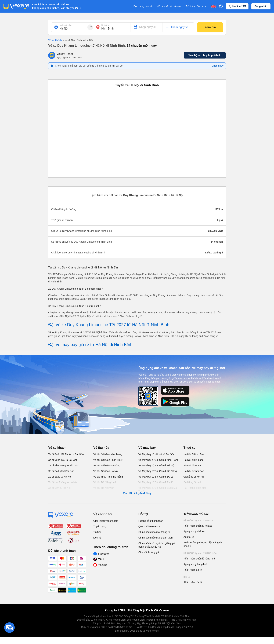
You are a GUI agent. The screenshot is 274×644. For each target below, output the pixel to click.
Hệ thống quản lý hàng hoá (200, 553)
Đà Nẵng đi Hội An (194, 477)
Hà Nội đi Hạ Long (194, 460)
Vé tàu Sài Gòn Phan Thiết (108, 460)
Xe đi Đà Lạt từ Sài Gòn (61, 471)
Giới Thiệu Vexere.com (106, 521)
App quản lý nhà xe (194, 531)
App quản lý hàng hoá (195, 564)
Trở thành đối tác (196, 6)
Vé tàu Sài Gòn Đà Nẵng (107, 465)
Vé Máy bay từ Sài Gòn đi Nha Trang (158, 460)
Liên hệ (97, 538)
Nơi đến (105, 25)
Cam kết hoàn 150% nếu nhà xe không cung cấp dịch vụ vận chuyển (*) (55, 6)
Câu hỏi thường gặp (149, 552)
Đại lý (187, 577)
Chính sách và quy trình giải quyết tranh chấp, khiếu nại (157, 545)
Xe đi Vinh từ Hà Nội (59, 488)
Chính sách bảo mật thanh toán (156, 538)
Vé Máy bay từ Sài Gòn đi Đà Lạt (156, 477)
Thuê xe (189, 448)
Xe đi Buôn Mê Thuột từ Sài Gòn (66, 454)
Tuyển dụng (100, 526)
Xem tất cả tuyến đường (137, 493)
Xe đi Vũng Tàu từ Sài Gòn (63, 460)
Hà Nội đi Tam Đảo (194, 471)
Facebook (104, 554)
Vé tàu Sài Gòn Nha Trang (108, 454)
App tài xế (189, 537)
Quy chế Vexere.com (150, 526)
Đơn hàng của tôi (143, 6)
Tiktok (101, 559)
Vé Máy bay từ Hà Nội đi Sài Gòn (156, 454)
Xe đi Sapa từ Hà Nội (60, 477)
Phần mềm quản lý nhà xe (198, 526)
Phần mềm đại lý (193, 570)
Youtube (103, 565)
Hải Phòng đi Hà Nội (195, 488)
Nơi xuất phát (66, 25)
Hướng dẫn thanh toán (151, 521)
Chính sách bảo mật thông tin (154, 532)
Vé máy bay (147, 448)
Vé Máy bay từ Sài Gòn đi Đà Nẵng (158, 471)
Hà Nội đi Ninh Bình (194, 454)
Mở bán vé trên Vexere (169, 6)
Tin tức (97, 532)
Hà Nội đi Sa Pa (192, 465)
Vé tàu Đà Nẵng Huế (105, 482)
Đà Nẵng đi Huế (192, 482)
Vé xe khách (55, 40)
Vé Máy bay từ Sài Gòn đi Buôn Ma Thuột (158, 490)
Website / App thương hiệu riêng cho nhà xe (203, 544)
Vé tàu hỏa (101, 448)
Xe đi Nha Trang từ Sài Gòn (63, 465)
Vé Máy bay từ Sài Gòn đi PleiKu (156, 482)
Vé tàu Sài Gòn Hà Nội (106, 471)
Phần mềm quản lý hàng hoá (199, 559)
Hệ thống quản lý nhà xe (198, 521)
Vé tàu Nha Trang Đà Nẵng (108, 477)
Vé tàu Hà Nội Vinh (104, 488)
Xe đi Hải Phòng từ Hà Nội (63, 482)
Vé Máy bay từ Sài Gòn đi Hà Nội (156, 465)
